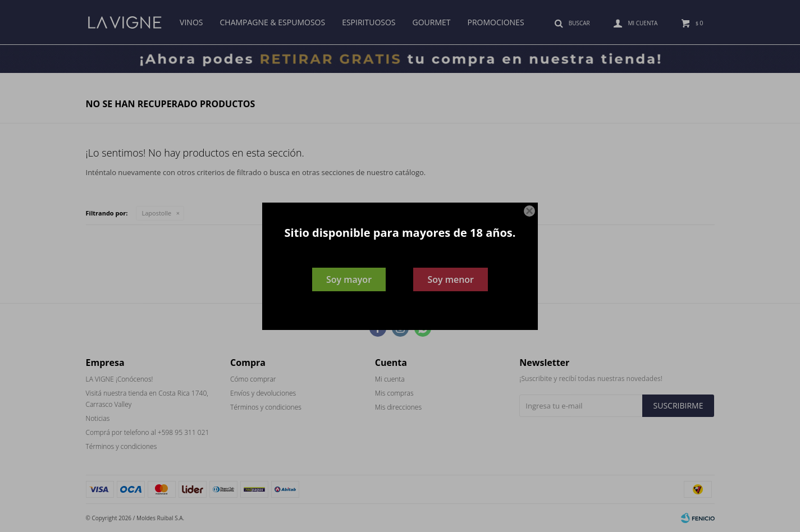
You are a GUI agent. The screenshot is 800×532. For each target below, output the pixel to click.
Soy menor (451, 279)
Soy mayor (349, 279)
